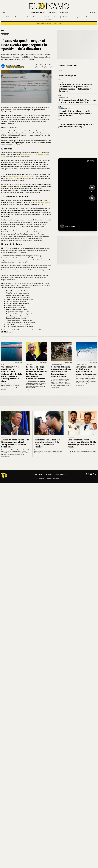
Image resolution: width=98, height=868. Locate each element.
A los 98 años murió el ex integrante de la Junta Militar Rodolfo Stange (76, 125)
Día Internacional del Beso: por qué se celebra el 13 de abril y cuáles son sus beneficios (47, 443)
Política (8, 17)
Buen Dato (49, 19)
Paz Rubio (4, 389)
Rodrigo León (29, 390)
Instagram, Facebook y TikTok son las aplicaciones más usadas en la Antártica (86, 370)
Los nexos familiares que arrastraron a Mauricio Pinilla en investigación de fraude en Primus (82, 443)
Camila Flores (40, 23)
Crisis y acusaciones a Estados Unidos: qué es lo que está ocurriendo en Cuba (77, 101)
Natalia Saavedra (71, 455)
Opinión (47, 17)
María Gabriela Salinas (14, 65)
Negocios (71, 437)
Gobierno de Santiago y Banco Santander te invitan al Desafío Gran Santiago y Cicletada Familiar (61, 371)
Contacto (49, 474)
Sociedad (89, 17)
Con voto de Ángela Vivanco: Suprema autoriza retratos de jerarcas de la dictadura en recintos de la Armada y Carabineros (75, 88)
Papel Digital (52, 12)
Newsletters (64, 12)
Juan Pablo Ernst (38, 455)
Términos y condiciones (53, 478)
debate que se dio (44, 202)
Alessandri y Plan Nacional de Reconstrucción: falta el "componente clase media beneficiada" (15, 443)
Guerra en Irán (57, 23)
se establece (16, 184)
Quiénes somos (37, 474)
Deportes (79, 17)
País (17, 17)
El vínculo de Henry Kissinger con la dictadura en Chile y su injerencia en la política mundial (75, 113)
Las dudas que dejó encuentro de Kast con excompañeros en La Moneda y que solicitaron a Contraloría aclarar (37, 373)
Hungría (49, 23)
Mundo (56, 17)
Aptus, (25, 115)
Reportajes (37, 17)
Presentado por (56, 364)
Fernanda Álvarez (55, 388)
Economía (25, 17)
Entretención (67, 17)
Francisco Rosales (5, 457)
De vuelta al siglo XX (67, 75)
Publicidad (42, 478)
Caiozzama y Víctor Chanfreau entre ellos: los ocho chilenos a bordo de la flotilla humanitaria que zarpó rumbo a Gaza (12, 374)
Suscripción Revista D (37, 12)
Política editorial (61, 474)
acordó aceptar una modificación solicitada (21, 176)
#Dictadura (5, 35)
